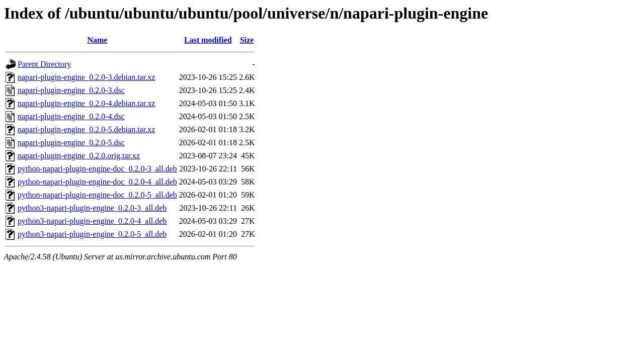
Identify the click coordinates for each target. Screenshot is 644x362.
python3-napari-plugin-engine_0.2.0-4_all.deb (92, 221)
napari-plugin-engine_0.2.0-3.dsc (71, 90)
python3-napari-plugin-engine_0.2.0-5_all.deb (92, 234)
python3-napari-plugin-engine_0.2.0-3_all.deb (92, 208)
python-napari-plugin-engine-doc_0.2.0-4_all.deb (97, 182)
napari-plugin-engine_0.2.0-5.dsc (71, 143)
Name (97, 40)
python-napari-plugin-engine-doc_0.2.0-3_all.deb (97, 169)
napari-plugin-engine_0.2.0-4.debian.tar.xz (86, 103)
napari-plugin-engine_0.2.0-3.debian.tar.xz (86, 77)
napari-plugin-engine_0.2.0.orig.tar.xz (79, 156)
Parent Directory (44, 64)
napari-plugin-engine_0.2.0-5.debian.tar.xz (86, 129)
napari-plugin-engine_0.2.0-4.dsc (71, 116)
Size (247, 40)
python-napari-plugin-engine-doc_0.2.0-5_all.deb (97, 195)
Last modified (208, 40)
